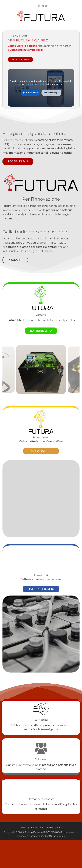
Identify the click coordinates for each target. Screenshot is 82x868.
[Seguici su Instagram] (39, 6)
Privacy (22, 836)
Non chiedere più (51, 93)
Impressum (70, 832)
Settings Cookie (56, 836)
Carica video (32, 93)
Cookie (33, 836)
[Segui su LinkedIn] (43, 6)
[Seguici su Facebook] (36, 6)
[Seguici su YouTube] (46, 6)
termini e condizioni (37, 84)
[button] (8, 16)
